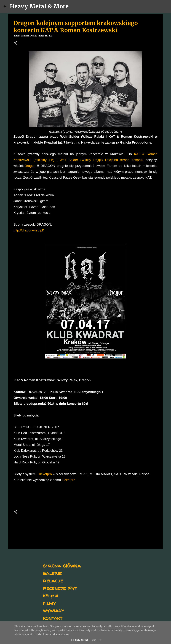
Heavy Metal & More (39, 6)
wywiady (54, 610)
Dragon (30, 166)
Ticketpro (45, 474)
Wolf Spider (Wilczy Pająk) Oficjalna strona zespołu (101, 160)
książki (51, 595)
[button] (16, 43)
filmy (49, 603)
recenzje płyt (60, 588)
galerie (52, 573)
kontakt (53, 618)
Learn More (80, 640)
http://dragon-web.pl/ (29, 230)
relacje (53, 580)
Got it (97, 640)
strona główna (62, 565)
